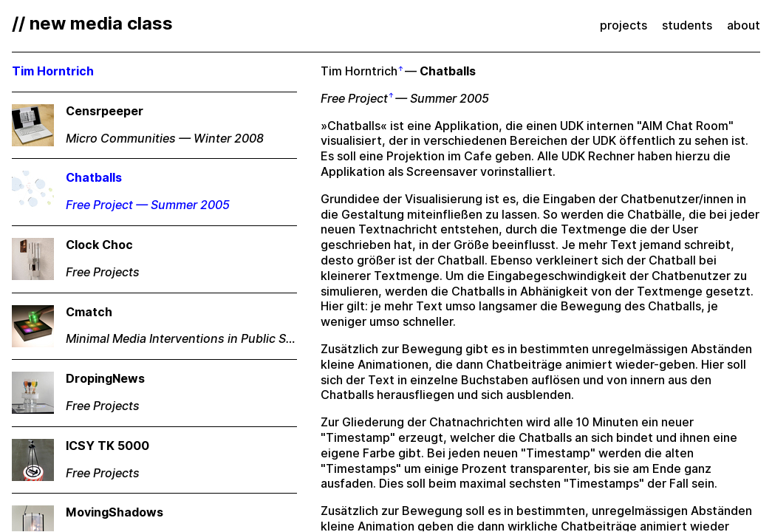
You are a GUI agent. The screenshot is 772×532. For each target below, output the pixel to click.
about (744, 25)
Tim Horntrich (359, 71)
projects (624, 25)
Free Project (354, 99)
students (687, 25)
